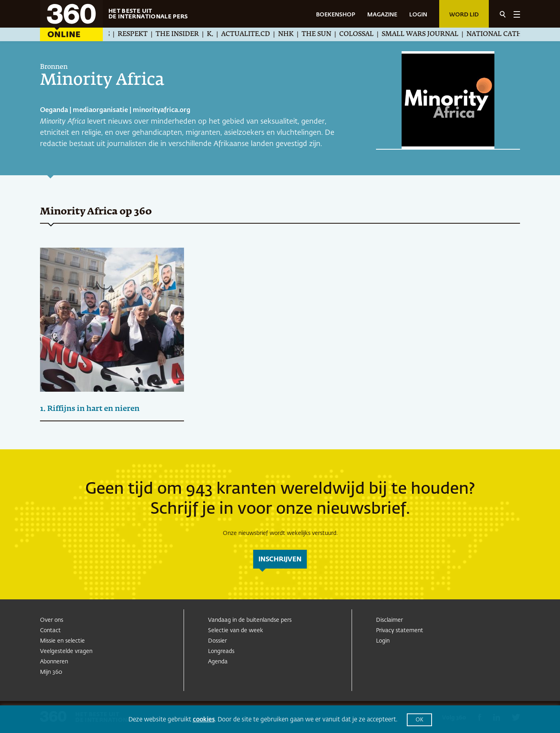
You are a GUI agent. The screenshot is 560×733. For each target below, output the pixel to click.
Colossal (364, 34)
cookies (204, 720)
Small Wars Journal (428, 34)
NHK (294, 34)
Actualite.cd (254, 34)
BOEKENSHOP (336, 15)
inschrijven (280, 560)
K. (218, 34)
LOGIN (418, 15)
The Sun (324, 34)
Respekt (141, 34)
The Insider (185, 34)
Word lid (464, 15)
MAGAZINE (382, 15)
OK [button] (419, 720)
